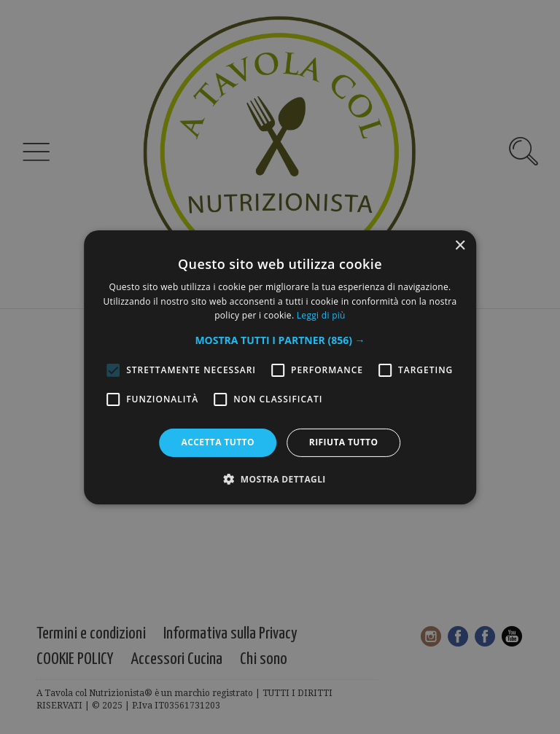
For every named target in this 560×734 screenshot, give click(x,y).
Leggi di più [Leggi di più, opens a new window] (321, 315)
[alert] (280, 367)
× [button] (460, 245)
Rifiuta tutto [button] (344, 442)
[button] (280, 340)
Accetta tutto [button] (218, 442)
